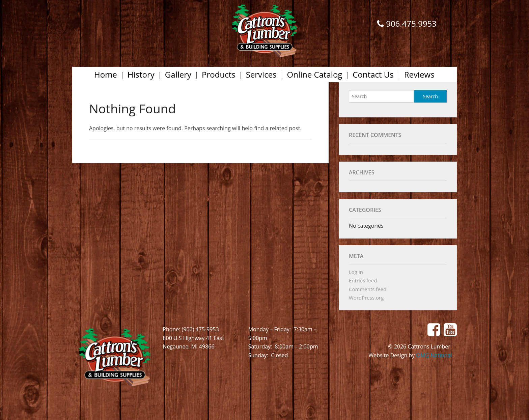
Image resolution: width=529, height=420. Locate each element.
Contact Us (373, 74)
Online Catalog (315, 74)
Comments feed (368, 289)
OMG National (434, 355)
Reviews (419, 74)
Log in (356, 272)
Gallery (178, 74)
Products (219, 74)
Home (106, 74)
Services (261, 74)
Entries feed (363, 280)
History (141, 74)
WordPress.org (366, 298)
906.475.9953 (411, 23)
